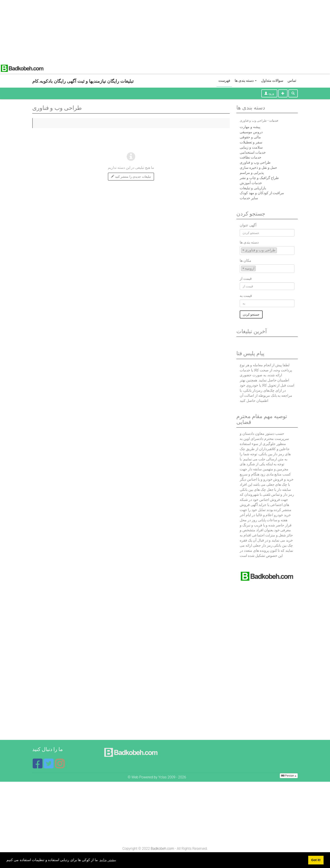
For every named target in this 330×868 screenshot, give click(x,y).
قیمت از (246, 279)
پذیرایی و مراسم (252, 173)
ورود (269, 93)
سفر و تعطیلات (251, 142)
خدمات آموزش (251, 183)
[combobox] (267, 251)
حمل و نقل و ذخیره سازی (259, 168)
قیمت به (246, 296)
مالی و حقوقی (250, 137)
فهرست (224, 81)
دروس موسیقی (251, 132)
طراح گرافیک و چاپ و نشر (259, 178)
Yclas (163, 777)
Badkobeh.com (162, 849)
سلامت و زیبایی (251, 147)
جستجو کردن (251, 314)
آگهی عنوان (248, 225)
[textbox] (279, 250)
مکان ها (245, 261)
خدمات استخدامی (253, 152)
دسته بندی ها (246, 81)
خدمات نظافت (251, 157)
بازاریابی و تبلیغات (253, 188)
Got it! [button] (316, 860)
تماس (292, 81)
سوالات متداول (272, 81)
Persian (289, 776)
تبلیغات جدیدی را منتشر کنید (131, 177)
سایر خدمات (249, 198)
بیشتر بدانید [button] (108, 860)
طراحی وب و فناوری (255, 162)
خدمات (274, 121)
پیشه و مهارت (250, 127)
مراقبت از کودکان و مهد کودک (262, 193)
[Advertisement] (133, 31)
